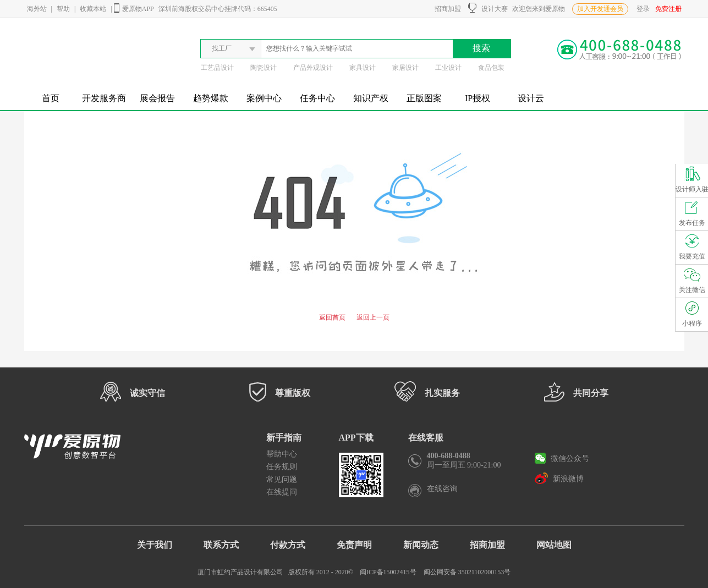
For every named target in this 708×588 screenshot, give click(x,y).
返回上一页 (373, 317)
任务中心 (317, 98)
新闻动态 (421, 545)
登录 (643, 9)
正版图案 (424, 98)
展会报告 (157, 98)
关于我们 (155, 545)
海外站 (37, 9)
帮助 (63, 9)
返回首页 (332, 317)
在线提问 (282, 492)
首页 (51, 98)
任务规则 (282, 467)
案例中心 (264, 98)
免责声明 (354, 545)
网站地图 (554, 545)
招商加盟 (446, 9)
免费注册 (668, 9)
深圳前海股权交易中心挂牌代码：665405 (218, 9)
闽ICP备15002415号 (388, 572)
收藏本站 (93, 9)
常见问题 (282, 479)
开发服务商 (104, 98)
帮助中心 (282, 454)
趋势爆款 (211, 98)
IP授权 (478, 98)
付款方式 (288, 545)
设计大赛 (488, 8)
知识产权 (371, 98)
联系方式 (221, 545)
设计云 (531, 98)
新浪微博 (559, 478)
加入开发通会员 (600, 9)
